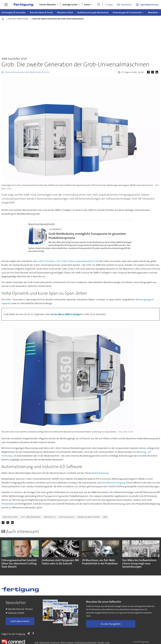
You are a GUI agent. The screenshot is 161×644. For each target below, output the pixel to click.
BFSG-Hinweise (67, 642)
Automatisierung (100, 473)
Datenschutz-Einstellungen (86, 642)
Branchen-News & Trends (41, 12)
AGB (36, 642)
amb (105, 517)
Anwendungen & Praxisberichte (127, 12)
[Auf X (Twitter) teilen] (153, 72)
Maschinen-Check (65, 12)
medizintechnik (10, 517)
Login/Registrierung (149, 5)
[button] (154, 556)
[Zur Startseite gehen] (23, 5)
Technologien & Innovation (13, 12)
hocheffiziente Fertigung (113, 483)
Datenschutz (44, 642)
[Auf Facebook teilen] (149, 72)
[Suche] (99, 5)
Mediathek (153, 12)
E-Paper (109, 5)
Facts (107, 642)
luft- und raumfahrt (31, 517)
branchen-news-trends (89, 517)
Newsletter (126, 5)
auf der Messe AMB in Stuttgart (66, 314)
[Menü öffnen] (6, 5)
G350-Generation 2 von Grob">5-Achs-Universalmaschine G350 (68, 261)
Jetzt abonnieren (20, 621)
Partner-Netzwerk (48, 5)
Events (87, 5)
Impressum (55, 642)
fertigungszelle (67, 517)
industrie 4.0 (50, 517)
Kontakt (101, 642)
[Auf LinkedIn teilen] (157, 72)
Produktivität (8, 504)
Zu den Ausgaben (111, 624)
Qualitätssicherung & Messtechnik (93, 12)
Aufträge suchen (70, 5)
